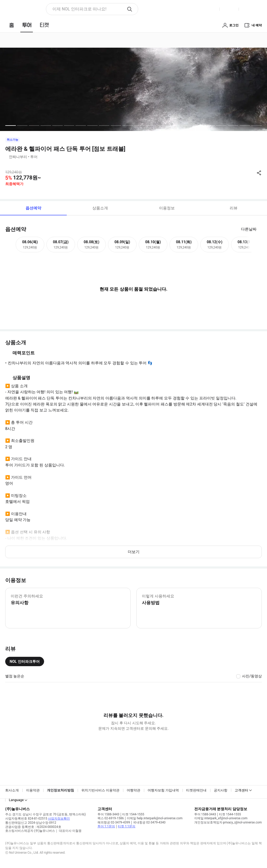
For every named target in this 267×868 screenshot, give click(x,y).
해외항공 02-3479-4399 (114, 822)
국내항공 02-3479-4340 (149, 822)
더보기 (134, 552)
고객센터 (241, 790)
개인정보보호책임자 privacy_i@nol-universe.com (228, 822)
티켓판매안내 (196, 790)
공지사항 (221, 790)
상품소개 (100, 208)
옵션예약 (33, 208)
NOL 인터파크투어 (25, 661)
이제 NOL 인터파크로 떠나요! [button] (79, 9)
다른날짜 (249, 229)
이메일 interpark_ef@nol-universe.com (221, 818)
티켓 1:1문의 (127, 826)
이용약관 (33, 790)
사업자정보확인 (59, 819)
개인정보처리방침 (60, 790)
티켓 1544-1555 (133, 814)
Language (16, 800)
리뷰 (234, 208)
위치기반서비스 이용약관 (100, 790)
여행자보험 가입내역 (163, 790)
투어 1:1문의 (106, 826)
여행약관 (133, 790)
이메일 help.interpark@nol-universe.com (155, 818)
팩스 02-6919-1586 (111, 818)
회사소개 (12, 790)
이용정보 (167, 208)
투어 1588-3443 (108, 814)
